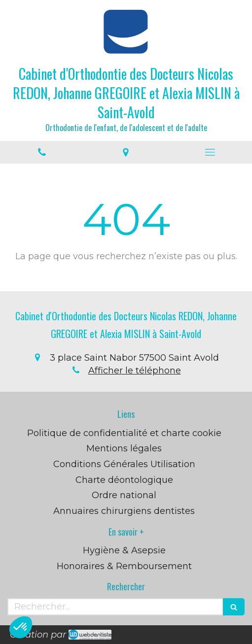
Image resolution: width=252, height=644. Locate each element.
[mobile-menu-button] (210, 152)
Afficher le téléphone (135, 371)
